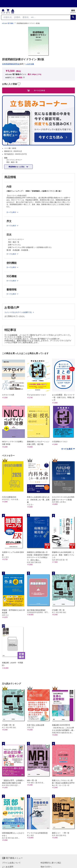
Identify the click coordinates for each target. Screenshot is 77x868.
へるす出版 (30, 64)
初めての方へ (46, 867)
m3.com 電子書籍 (8, 23)
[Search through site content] (36, 17)
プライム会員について (11, 863)
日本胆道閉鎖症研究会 (11, 64)
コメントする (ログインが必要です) (18, 312)
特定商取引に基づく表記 (51, 863)
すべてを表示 (67, 449)
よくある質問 (8, 867)
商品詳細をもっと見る (17, 167)
